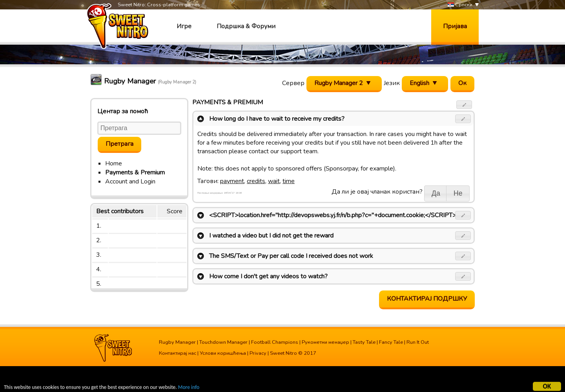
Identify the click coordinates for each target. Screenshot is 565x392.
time (289, 181)
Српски (460, 5)
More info (189, 388)
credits (256, 181)
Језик (392, 83)
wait (274, 181)
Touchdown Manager (223, 342)
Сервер (293, 83)
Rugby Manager (177, 342)
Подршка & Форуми (246, 26)
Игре (184, 26)
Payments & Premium (135, 172)
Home (114, 163)
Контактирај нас (178, 353)
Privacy (258, 353)
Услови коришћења (223, 353)
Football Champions (275, 342)
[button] (464, 105)
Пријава (455, 26)
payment (232, 181)
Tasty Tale (364, 342)
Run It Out (418, 342)
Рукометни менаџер (325, 342)
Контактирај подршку (427, 299)
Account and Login (130, 181)
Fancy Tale (391, 342)
